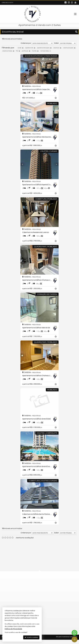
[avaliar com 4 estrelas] (10, 542)
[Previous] (21, 69)
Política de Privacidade (13, 629)
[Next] (58, 69)
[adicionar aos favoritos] (59, 98)
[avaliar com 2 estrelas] (5, 542)
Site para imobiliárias (63, 641)
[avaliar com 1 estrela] (3, 542)
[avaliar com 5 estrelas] (13, 542)
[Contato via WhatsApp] (74, 633)
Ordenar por (26, 43)
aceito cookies (31, 637)
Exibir (56, 43)
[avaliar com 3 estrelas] (8, 542)
